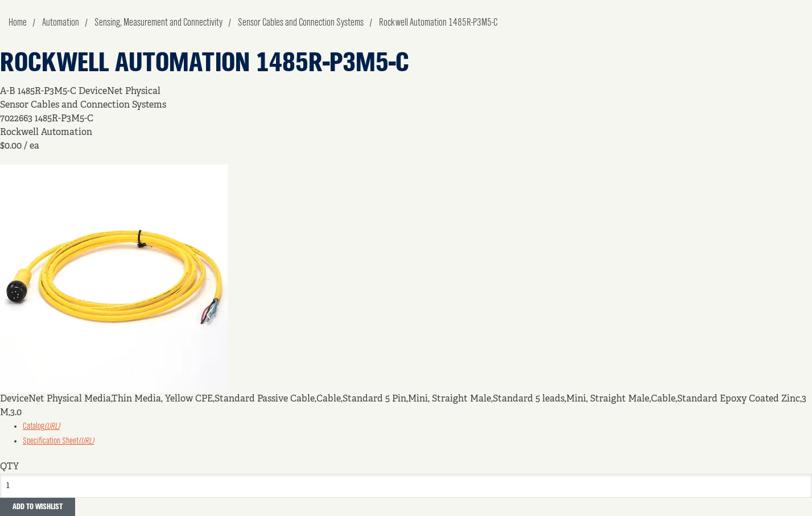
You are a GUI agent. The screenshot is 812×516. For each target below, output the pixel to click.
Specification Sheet (58, 441)
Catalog (41, 427)
